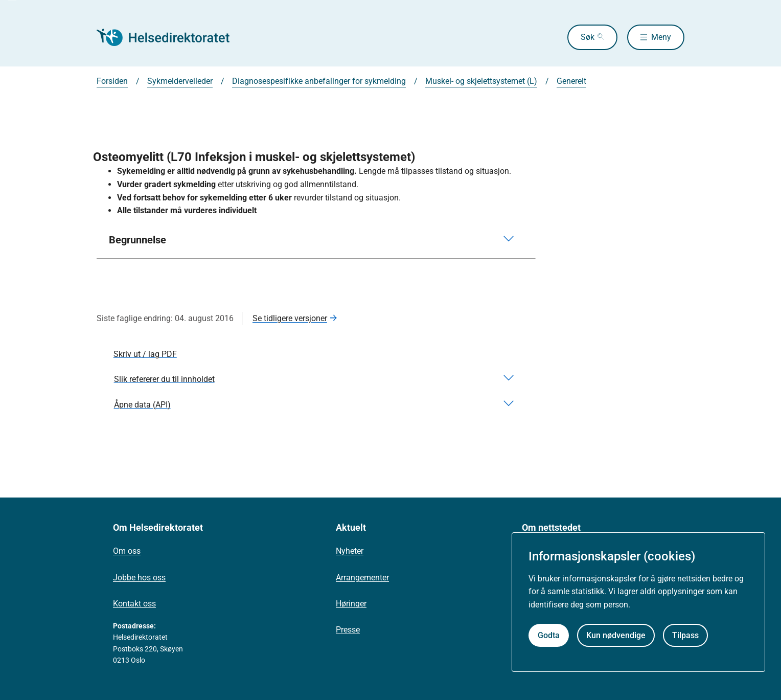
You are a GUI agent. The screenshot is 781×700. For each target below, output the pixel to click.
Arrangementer (362, 578)
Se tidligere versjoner (290, 318)
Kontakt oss (134, 604)
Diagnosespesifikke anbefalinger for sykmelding (319, 81)
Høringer (351, 604)
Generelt (571, 81)
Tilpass (685, 635)
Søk (588, 37)
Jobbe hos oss (139, 578)
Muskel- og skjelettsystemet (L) (481, 81)
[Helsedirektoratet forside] (170, 37)
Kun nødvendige (616, 635)
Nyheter (350, 551)
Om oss (127, 551)
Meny (661, 37)
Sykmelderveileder (180, 81)
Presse (348, 630)
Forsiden (112, 81)
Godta (549, 635)
